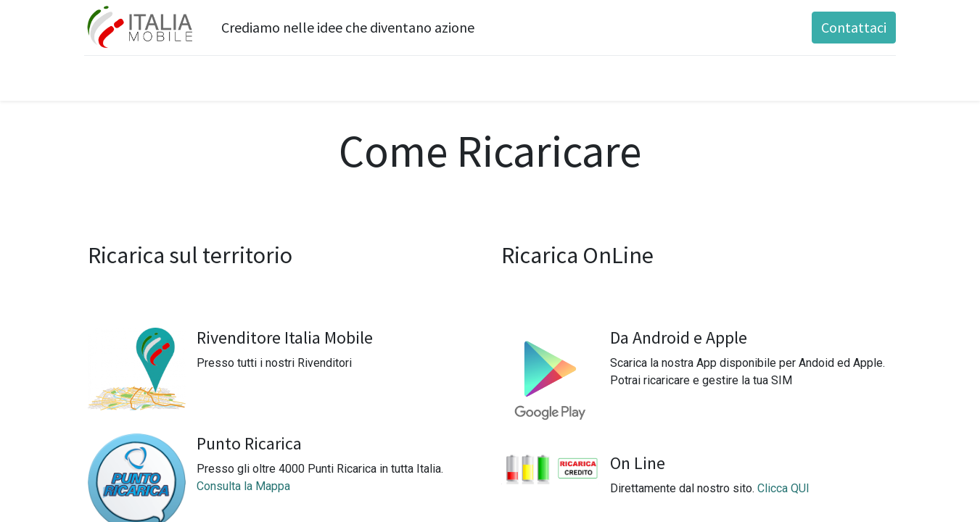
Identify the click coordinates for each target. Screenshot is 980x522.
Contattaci (850, 27)
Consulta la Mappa (243, 486)
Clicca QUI (783, 488)
